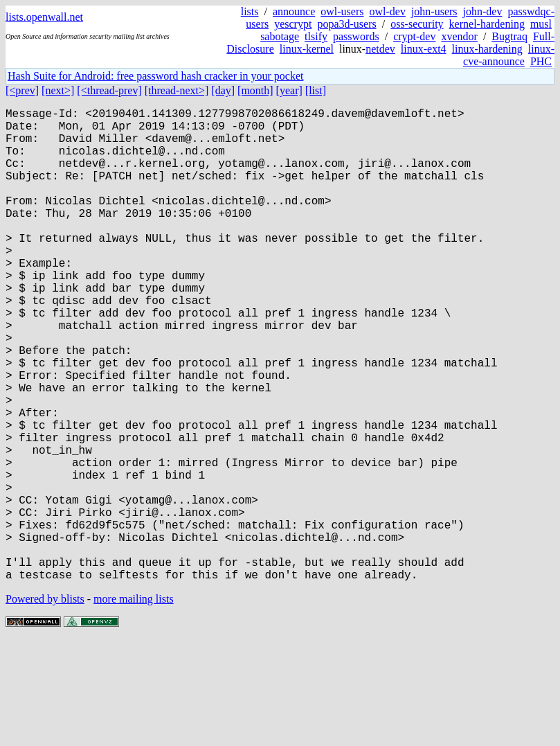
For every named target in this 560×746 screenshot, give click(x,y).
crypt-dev (414, 36)
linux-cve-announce (509, 55)
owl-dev (387, 11)
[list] (316, 90)
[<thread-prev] (109, 90)
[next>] (58, 90)
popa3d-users (346, 24)
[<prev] (22, 90)
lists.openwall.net (44, 17)
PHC (541, 61)
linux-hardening (487, 49)
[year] (289, 90)
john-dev (483, 11)
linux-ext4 (424, 49)
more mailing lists (134, 704)
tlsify (316, 36)
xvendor (459, 36)
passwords (356, 36)
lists (250, 11)
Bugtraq (509, 36)
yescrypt (293, 24)
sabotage (280, 36)
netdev (380, 49)
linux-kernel (307, 49)
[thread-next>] (177, 90)
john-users (434, 11)
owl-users (342, 11)
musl (541, 24)
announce (294, 11)
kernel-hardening (487, 24)
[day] (223, 90)
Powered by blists (45, 704)
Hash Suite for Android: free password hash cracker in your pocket (155, 76)
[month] (255, 90)
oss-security (417, 24)
